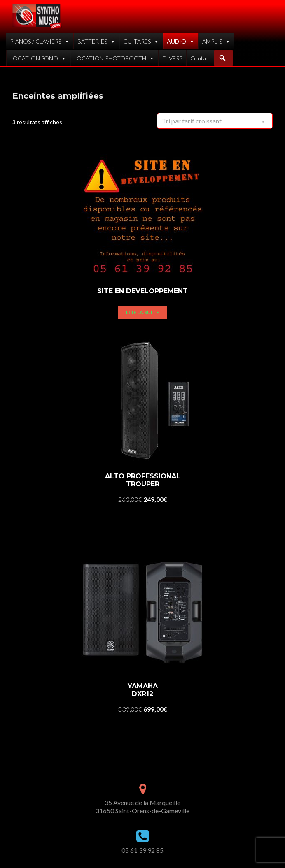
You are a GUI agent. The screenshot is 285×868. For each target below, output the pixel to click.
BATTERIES (96, 41)
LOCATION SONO (38, 58)
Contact (200, 58)
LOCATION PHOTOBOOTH (114, 58)
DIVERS (172, 58)
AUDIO (181, 41)
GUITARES (141, 41)
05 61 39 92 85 (142, 850)
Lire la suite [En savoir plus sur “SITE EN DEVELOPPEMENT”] (142, 312)
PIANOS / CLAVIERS (40, 41)
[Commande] (215, 121)
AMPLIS (216, 41)
